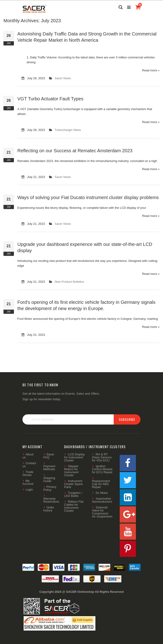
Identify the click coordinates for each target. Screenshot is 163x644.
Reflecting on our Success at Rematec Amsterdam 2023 (75, 151)
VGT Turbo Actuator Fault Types (50, 99)
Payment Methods (49, 468)
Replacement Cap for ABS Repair (101, 484)
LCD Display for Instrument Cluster (74, 457)
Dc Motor (102, 493)
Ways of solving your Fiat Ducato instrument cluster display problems (88, 197)
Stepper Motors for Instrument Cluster (71, 471)
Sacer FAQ (49, 456)
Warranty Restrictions (51, 500)
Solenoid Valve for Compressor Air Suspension (102, 512)
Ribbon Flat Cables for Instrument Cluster (74, 506)
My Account (28, 482)
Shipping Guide (49, 479)
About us (28, 456)
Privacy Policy (50, 488)
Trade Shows (28, 473)
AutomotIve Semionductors (102, 500)
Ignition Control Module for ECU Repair (102, 469)
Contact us (29, 465)
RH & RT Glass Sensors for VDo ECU (102, 457)
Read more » (151, 70)
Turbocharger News (68, 130)
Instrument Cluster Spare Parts (73, 484)
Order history (49, 509)
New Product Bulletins (69, 282)
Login (29, 490)
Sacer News (63, 78)
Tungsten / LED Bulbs (73, 494)
